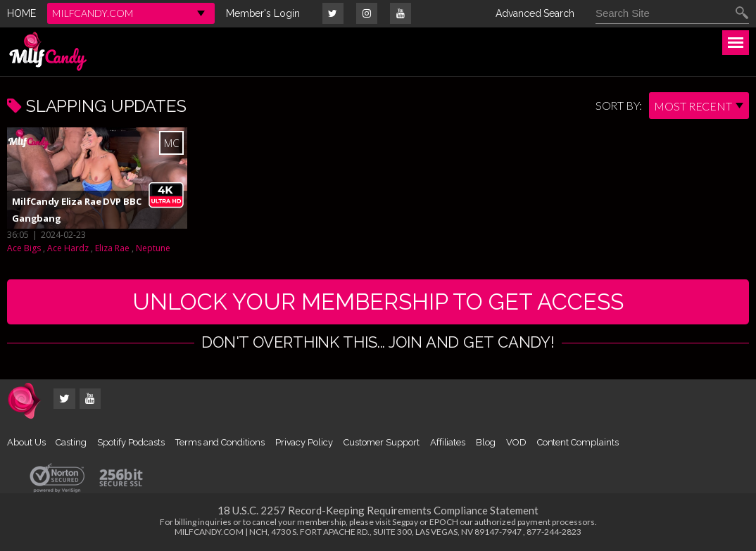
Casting (71, 442)
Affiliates (448, 442)
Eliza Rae (112, 248)
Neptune (153, 248)
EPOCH (444, 522)
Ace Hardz (68, 248)
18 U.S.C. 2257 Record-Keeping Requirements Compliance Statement (378, 510)
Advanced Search (535, 13)
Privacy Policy (304, 442)
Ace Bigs (24, 248)
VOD (516, 442)
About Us (26, 442)
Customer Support (382, 442)
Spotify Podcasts (131, 442)
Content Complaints (578, 442)
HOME (21, 13)
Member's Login (263, 13)
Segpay (405, 522)
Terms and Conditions (220, 442)
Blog (486, 442)
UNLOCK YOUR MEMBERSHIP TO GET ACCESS (378, 302)
